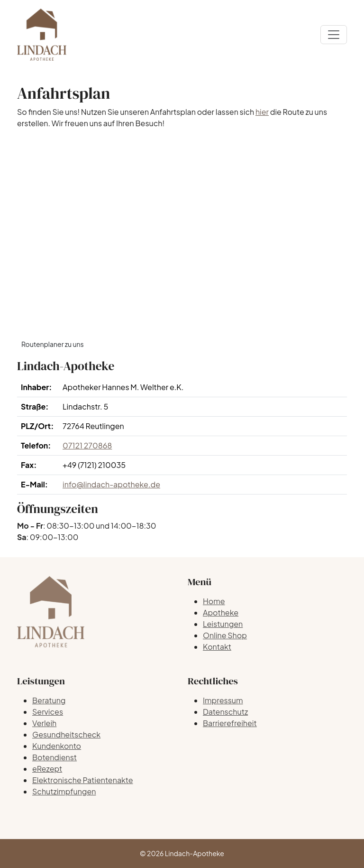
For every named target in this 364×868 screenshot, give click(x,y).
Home (214, 601)
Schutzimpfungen (64, 791)
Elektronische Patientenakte (83, 780)
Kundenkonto (57, 746)
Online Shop (225, 635)
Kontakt (217, 647)
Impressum (223, 700)
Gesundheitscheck (66, 734)
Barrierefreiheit (230, 723)
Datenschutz (225, 712)
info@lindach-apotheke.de (111, 484)
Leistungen (223, 624)
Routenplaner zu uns (53, 344)
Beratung (49, 700)
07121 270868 (87, 445)
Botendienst (55, 757)
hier (262, 112)
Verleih (44, 723)
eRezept (47, 769)
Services (48, 712)
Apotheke (221, 612)
